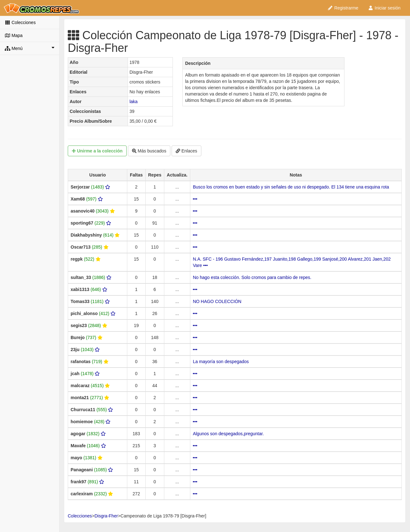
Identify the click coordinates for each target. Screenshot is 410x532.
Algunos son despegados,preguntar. (228, 434)
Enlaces (186, 151)
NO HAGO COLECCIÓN (217, 301)
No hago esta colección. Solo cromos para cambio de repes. (252, 277)
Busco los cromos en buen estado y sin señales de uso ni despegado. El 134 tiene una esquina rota (291, 187)
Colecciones (20, 22)
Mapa (14, 35)
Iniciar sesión (384, 8)
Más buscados (149, 151)
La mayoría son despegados (221, 362)
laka (134, 102)
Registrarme (343, 8)
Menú (30, 48)
